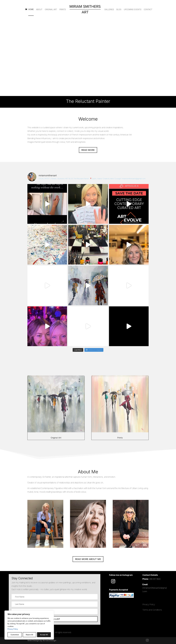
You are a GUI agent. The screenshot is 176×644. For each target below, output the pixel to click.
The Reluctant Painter (88, 60)
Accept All (44, 635)
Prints (63, 9)
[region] (29, 625)
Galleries (109, 9)
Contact (148, 9)
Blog (119, 9)
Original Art (51, 9)
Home (31, 9)
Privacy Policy (13, 629)
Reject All (29, 635)
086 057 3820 (155, 579)
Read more (88, 150)
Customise (15, 635)
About (39, 9)
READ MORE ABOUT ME (88, 559)
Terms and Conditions (152, 610)
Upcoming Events (133, 9)
